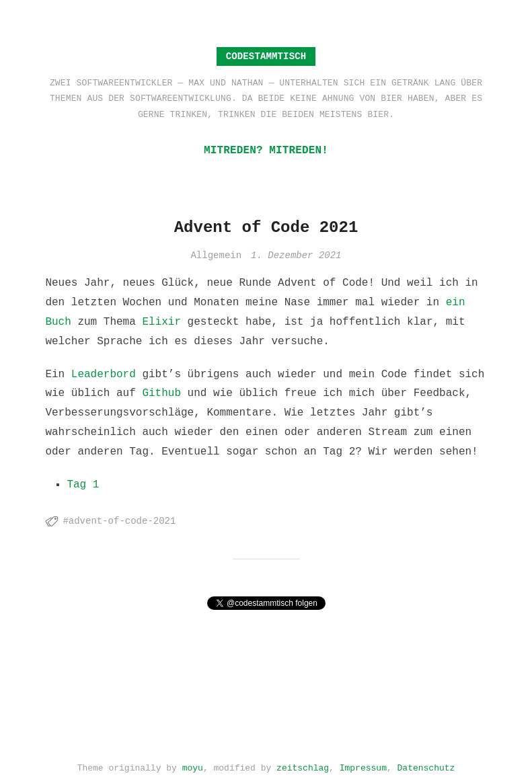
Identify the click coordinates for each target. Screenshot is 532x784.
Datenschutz (426, 765)
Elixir (161, 322)
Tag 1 (83, 485)
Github (161, 393)
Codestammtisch (266, 56)
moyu (193, 765)
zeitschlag (303, 765)
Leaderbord (104, 375)
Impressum (363, 765)
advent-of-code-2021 (122, 521)
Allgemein (216, 256)
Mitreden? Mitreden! (266, 151)
